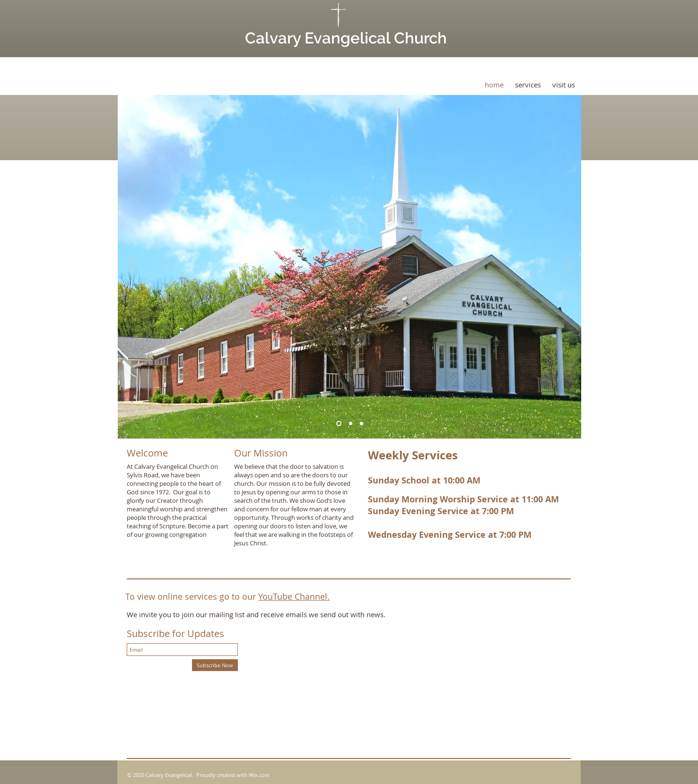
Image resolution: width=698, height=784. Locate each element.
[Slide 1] (339, 424)
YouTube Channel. (294, 596)
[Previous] (131, 267)
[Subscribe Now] (215, 665)
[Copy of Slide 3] (362, 424)
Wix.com (259, 775)
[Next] (568, 267)
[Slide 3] (351, 424)
